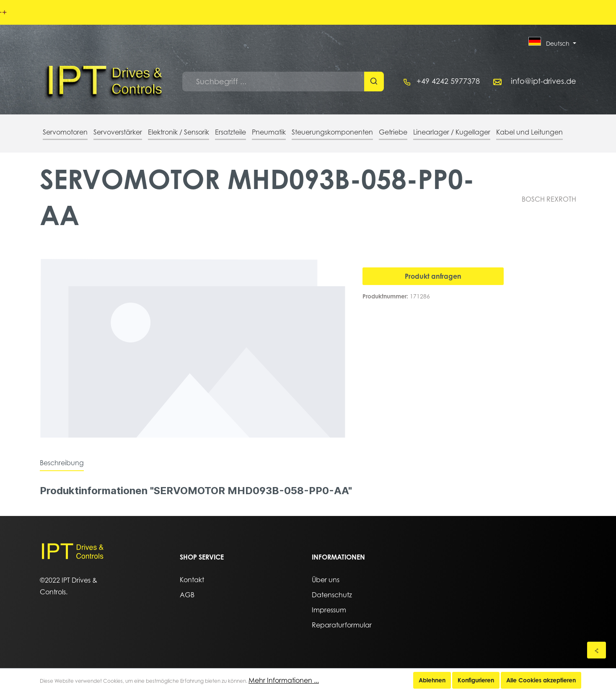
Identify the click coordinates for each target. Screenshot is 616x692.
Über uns (326, 580)
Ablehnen (432, 680)
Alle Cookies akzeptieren (541, 680)
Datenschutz (332, 595)
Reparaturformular (342, 625)
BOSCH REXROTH (549, 199)
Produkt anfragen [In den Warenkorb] (433, 276)
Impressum (329, 610)
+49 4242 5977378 (448, 81)
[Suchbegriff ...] (273, 82)
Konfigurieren (476, 680)
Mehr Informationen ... (284, 680)
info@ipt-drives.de (544, 81)
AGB (187, 595)
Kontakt (192, 580)
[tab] (62, 463)
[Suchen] (374, 82)
